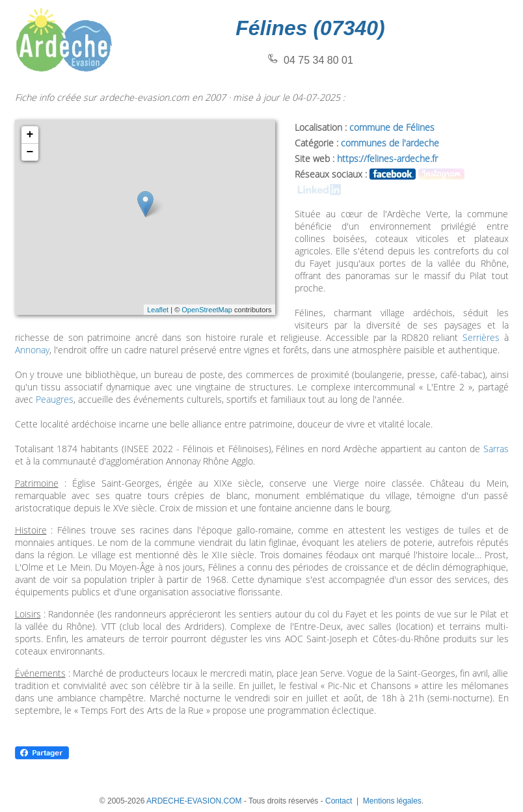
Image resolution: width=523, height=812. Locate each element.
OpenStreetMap (207, 310)
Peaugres (55, 399)
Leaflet (158, 310)
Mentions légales (392, 801)
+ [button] (30, 135)
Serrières (481, 337)
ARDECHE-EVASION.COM (194, 801)
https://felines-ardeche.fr (387, 158)
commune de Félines (392, 127)
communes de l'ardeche (390, 143)
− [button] (30, 152)
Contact (339, 801)
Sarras (496, 449)
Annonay (32, 350)
